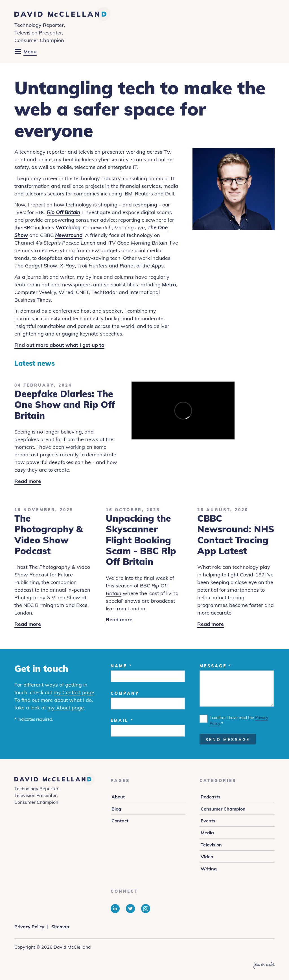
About (118, 797)
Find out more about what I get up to (59, 345)
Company (125, 693)
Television (211, 845)
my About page (66, 708)
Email (122, 720)
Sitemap (60, 927)
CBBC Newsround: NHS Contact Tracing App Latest (236, 534)
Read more (28, 481)
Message (216, 666)
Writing (209, 869)
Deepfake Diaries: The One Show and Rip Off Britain (65, 405)
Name (121, 666)
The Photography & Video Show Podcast (49, 534)
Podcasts (211, 797)
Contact (120, 821)
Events (208, 821)
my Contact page (74, 692)
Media (207, 833)
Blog (116, 809)
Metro (169, 285)
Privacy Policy (29, 927)
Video (207, 857)
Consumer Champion (223, 809)
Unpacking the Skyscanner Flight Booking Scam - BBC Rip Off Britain (141, 540)
